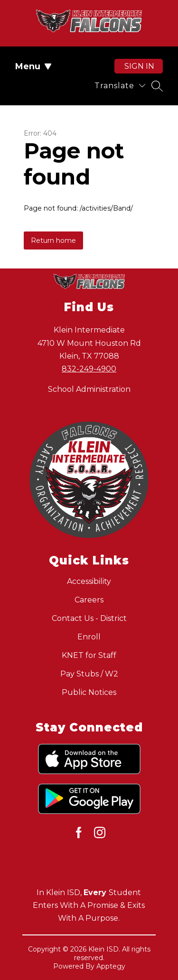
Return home (53, 240)
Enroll (89, 637)
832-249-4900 (89, 369)
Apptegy (111, 966)
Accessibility (89, 581)
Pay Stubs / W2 (89, 674)
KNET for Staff (89, 655)
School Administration (89, 389)
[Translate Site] (120, 86)
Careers (89, 600)
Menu (33, 66)
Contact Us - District (89, 618)
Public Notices (89, 692)
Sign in (139, 66)
